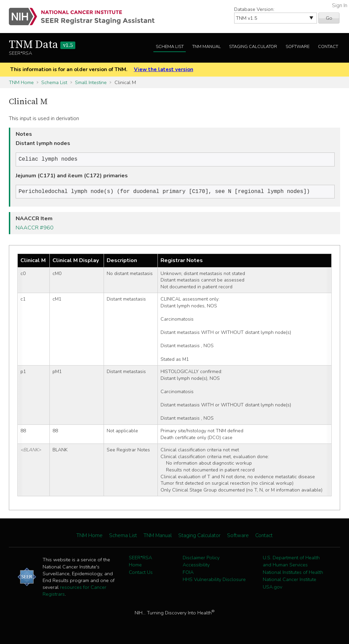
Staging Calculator (253, 47)
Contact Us (141, 574)
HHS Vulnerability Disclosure (214, 581)
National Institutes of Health (293, 574)
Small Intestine (91, 82)
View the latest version (164, 69)
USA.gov (272, 588)
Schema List (170, 47)
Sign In (340, 5)
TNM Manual (207, 47)
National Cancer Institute (290, 581)
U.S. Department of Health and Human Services (291, 563)
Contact (328, 47)
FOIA (188, 574)
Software (298, 47)
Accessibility (196, 566)
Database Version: (254, 9)
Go (329, 18)
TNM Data (42, 45)
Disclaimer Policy (201, 559)
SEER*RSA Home (140, 563)
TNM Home (21, 82)
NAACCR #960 (35, 229)
